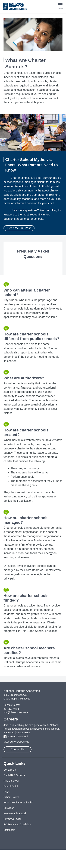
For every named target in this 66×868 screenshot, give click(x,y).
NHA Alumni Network (15, 813)
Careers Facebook (16, 737)
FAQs (7, 792)
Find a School (11, 781)
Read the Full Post (19, 228)
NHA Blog (9, 808)
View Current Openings (16, 742)
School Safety (11, 797)
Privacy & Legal (12, 819)
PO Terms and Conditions (18, 824)
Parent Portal (11, 786)
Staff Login (9, 830)
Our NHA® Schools (14, 775)
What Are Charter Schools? (18, 803)
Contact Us (18, 749)
